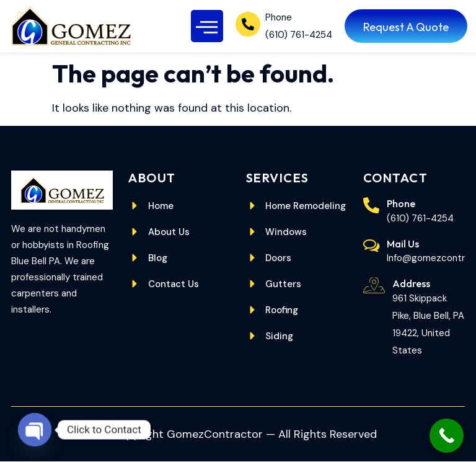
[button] (207, 26)
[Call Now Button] (447, 436)
